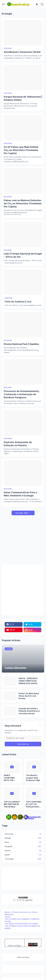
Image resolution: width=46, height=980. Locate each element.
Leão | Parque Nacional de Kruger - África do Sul (23, 255)
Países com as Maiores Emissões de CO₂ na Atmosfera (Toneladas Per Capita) (23, 203)
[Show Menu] (3, 4)
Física (23, 842)
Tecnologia (23, 859)
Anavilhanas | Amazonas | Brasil (22, 52)
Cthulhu (8, 917)
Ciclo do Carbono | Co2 (18, 302)
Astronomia (23, 834)
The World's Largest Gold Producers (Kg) (33, 778)
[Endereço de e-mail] (23, 738)
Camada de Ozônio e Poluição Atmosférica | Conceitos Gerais (29, 711)
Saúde (23, 855)
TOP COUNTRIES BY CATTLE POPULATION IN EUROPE (34, 804)
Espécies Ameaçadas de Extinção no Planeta (18, 444)
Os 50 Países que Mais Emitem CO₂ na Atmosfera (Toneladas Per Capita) (21, 150)
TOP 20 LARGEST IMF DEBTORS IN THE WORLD (12, 804)
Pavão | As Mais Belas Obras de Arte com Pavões (29, 696)
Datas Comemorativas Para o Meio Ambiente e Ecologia (20, 494)
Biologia (23, 838)
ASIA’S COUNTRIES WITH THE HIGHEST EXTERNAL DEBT (12, 778)
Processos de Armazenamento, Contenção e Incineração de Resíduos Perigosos (22, 394)
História (23, 851)
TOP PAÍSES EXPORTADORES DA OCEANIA (21, 924)
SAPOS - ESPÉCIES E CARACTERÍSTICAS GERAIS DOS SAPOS (28, 681)
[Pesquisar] (42, 4)
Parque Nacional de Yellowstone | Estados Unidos (23, 98)
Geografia (23, 846)
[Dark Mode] (37, 4)
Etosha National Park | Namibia (21, 344)
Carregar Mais (22, 513)
